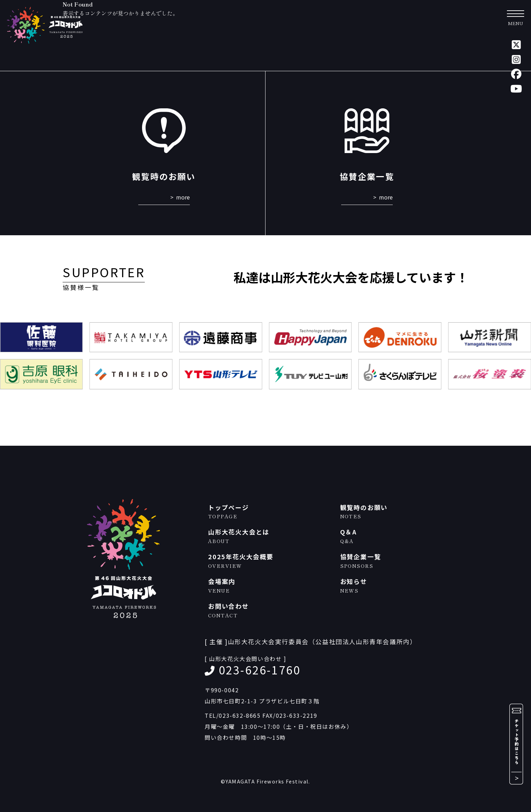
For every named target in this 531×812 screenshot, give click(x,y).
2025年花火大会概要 (271, 561)
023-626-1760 (260, 670)
